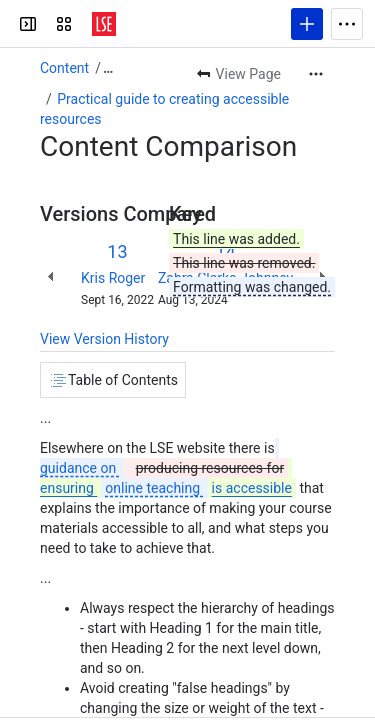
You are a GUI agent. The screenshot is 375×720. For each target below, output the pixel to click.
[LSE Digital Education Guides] (104, 24)
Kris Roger (113, 278)
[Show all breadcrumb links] (108, 68)
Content (64, 68)
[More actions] (316, 74)
